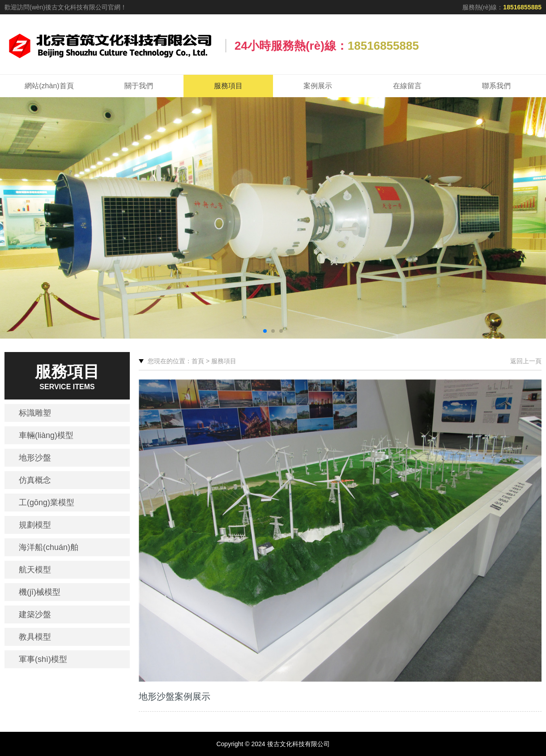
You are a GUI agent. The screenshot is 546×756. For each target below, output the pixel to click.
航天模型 (35, 570)
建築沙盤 (35, 614)
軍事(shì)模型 (43, 659)
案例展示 (318, 86)
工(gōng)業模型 (47, 503)
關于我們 (139, 86)
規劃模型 (35, 525)
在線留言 (407, 86)
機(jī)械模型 (40, 592)
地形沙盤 (35, 458)
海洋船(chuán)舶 (49, 547)
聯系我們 (496, 86)
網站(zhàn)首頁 (49, 86)
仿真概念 (35, 480)
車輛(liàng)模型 (46, 435)
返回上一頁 (526, 361)
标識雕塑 (35, 413)
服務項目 (228, 86)
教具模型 (35, 637)
